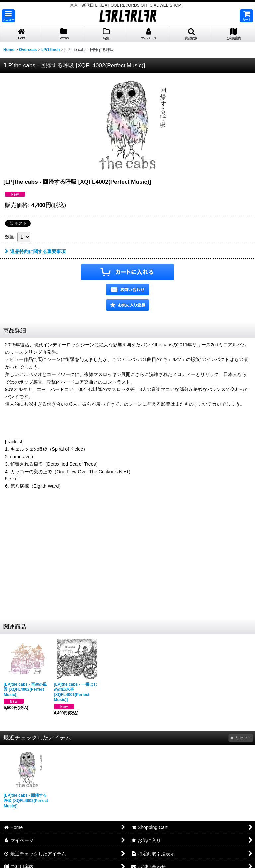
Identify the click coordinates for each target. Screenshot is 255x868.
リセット (241, 738)
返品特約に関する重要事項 (35, 251)
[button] (8, 16)
